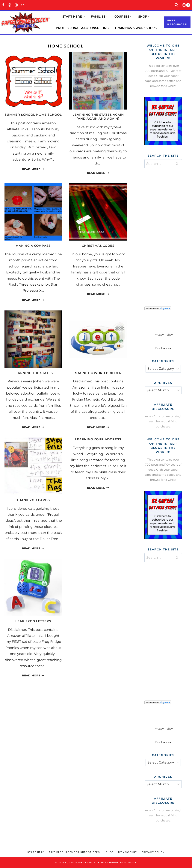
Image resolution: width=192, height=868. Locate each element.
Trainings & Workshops (136, 28)
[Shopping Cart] (187, 5)
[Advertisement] (168, 233)
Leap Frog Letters (33, 621)
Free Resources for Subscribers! (75, 852)
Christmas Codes (98, 246)
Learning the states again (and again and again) (98, 117)
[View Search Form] (177, 5)
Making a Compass (33, 246)
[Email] (23, 5)
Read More (33, 169)
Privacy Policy (163, 335)
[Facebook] (3, 5)
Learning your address (98, 439)
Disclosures (163, 348)
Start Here (36, 852)
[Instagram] (16, 5)
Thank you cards (33, 500)
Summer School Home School (33, 115)
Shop (110, 852)
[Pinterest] (10, 5)
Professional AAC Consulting (82, 28)
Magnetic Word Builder (98, 373)
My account (128, 852)
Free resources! (177, 22)
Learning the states (33, 373)
